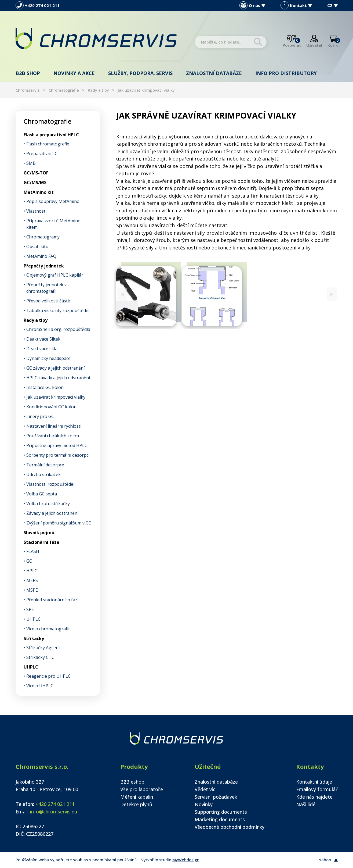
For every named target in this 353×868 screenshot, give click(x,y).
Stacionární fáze (41, 542)
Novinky (204, 804)
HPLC (32, 571)
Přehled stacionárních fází (52, 600)
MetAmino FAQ (41, 256)
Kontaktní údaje (314, 782)
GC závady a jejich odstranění (55, 368)
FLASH (33, 551)
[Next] (332, 294)
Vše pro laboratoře (142, 789)
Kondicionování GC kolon (51, 407)
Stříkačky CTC (40, 657)
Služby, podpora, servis (140, 73)
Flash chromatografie (48, 144)
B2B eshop (132, 782)
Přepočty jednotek (44, 266)
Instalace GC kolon (45, 387)
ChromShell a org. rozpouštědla (58, 329)
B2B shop (28, 73)
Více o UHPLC (40, 686)
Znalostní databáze (214, 73)
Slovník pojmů (39, 533)
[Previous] (122, 294)
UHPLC (33, 619)
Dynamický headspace (48, 358)
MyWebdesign (186, 860)
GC (29, 561)
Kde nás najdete (314, 797)
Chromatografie (64, 90)
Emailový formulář (317, 789)
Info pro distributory (286, 73)
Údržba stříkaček (43, 474)
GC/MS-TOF (36, 173)
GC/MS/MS (35, 183)
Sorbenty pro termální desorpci (58, 455)
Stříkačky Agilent (43, 648)
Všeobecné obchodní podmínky (230, 827)
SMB (31, 163)
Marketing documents (220, 819)
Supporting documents (221, 812)
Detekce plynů (136, 804)
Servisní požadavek (216, 797)
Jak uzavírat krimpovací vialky (146, 90)
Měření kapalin (137, 797)
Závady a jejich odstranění (52, 513)
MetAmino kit (39, 192)
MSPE (32, 590)
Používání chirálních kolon (53, 436)
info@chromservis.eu (54, 812)
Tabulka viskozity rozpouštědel (58, 310)
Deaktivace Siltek (43, 339)
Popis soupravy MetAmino (53, 201)
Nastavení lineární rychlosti (54, 426)
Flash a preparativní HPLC (51, 135)
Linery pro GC (40, 416)
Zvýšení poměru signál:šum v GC (59, 523)
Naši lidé (306, 804)
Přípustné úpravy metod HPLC (57, 445)
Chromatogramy (43, 237)
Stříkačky (34, 638)
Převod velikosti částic (48, 301)
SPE (30, 609)
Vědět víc (205, 789)
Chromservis (28, 90)
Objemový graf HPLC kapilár (55, 275)
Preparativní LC (42, 153)
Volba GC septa (42, 494)
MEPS (32, 580)
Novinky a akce (74, 73)
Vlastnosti (36, 211)
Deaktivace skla (42, 349)
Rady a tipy (98, 90)
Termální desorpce (45, 465)
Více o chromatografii (48, 629)
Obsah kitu (37, 247)
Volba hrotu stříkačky (48, 503)
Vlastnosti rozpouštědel (50, 484)
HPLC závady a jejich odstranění (58, 378)
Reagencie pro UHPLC (48, 676)
